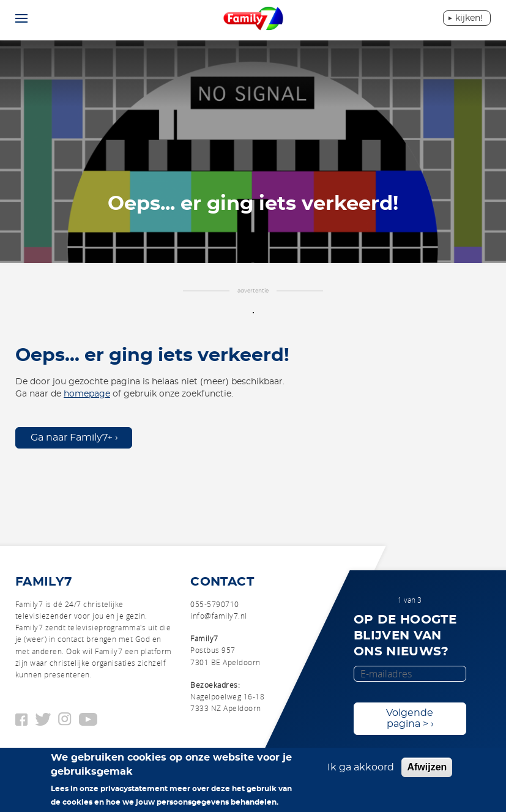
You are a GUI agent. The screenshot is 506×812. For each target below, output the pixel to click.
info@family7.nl (218, 616)
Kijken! (469, 18)
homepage (87, 394)
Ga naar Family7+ (72, 438)
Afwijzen (427, 767)
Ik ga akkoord (361, 767)
